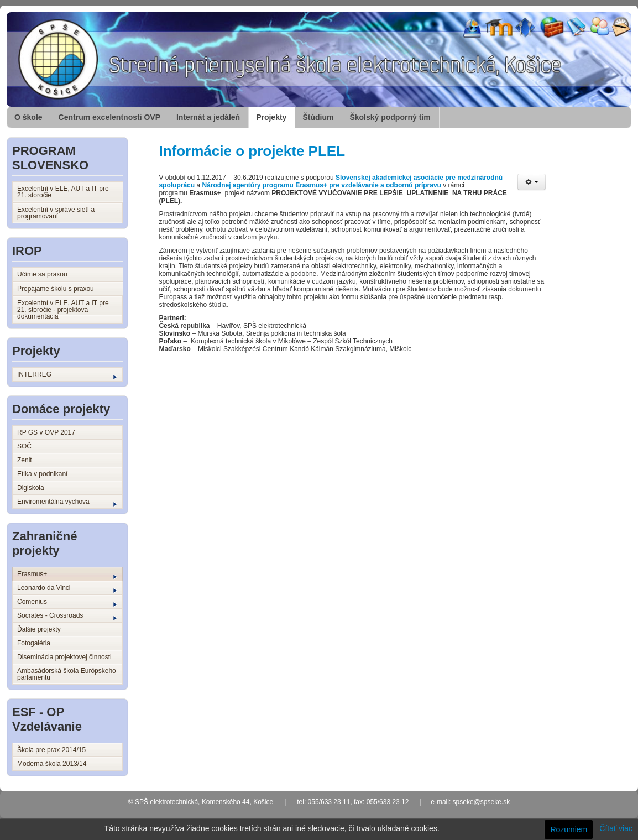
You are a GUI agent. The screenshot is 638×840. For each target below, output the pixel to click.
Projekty (271, 117)
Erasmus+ (67, 575)
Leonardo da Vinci (67, 588)
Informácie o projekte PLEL (252, 151)
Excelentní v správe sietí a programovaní (56, 213)
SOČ (24, 446)
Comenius (67, 602)
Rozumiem (569, 829)
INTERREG (67, 375)
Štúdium (318, 117)
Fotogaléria (34, 643)
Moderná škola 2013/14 (52, 764)
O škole (28, 117)
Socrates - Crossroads (67, 616)
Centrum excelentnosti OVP (109, 117)
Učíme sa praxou (42, 274)
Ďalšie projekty (39, 629)
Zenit (25, 460)
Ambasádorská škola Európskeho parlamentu (67, 674)
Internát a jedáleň (208, 117)
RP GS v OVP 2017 (46, 432)
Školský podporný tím (390, 117)
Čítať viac (616, 828)
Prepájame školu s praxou (56, 289)
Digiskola (31, 488)
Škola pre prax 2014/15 (51, 750)
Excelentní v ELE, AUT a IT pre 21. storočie (63, 192)
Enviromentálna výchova (67, 502)
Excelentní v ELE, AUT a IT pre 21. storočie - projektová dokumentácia (63, 310)
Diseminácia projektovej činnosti (64, 657)
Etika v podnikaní (42, 474)
